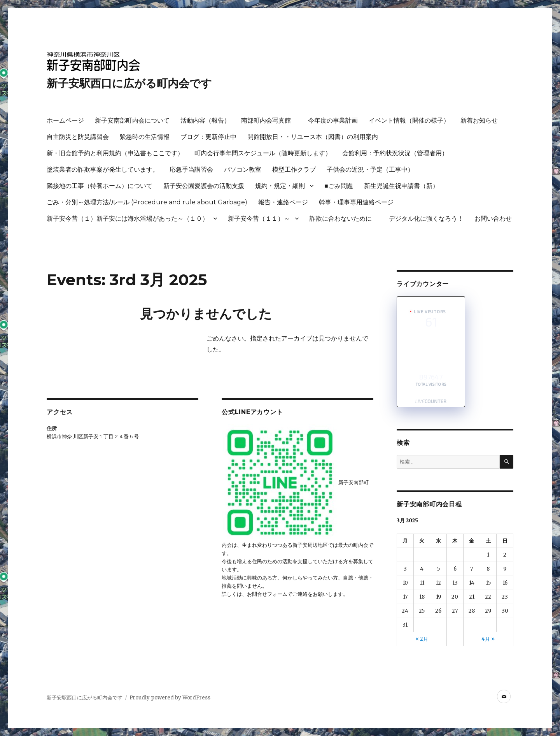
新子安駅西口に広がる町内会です (129, 83)
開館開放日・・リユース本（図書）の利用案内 (313, 137)
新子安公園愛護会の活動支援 (204, 186)
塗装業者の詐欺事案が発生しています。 (103, 170)
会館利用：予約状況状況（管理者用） (395, 153)
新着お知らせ (479, 120)
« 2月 (422, 639)
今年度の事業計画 (333, 120)
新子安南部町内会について (132, 120)
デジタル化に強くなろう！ (426, 219)
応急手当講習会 (191, 170)
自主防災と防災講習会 (78, 137)
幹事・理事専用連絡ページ (356, 202)
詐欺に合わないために (344, 219)
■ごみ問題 (339, 186)
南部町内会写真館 (269, 120)
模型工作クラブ (294, 170)
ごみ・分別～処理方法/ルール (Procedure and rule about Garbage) (147, 202)
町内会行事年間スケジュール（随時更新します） (263, 153)
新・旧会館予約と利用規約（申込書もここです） (115, 153)
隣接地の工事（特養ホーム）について (100, 186)
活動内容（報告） (205, 120)
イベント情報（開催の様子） (409, 120)
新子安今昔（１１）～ (259, 219)
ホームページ (65, 120)
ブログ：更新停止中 (208, 137)
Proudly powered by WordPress (170, 698)
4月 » (488, 639)
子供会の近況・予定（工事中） (370, 170)
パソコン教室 (243, 170)
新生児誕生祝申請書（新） (401, 186)
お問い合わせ (493, 219)
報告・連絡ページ (283, 202)
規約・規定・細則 (280, 186)
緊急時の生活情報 (145, 137)
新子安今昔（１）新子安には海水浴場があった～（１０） (128, 219)
